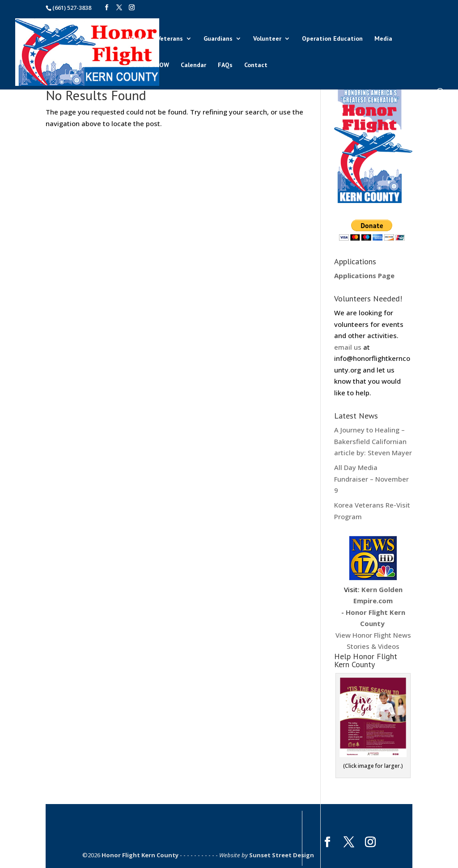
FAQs (225, 65)
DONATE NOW (149, 65)
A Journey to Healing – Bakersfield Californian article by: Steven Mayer (373, 441)
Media (383, 39)
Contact (256, 65)
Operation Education (332, 39)
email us (348, 347)
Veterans (170, 39)
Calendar (193, 65)
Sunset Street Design (282, 855)
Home (137, 39)
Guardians (218, 39)
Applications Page (364, 275)
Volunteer (267, 39)
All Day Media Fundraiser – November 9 (371, 479)
